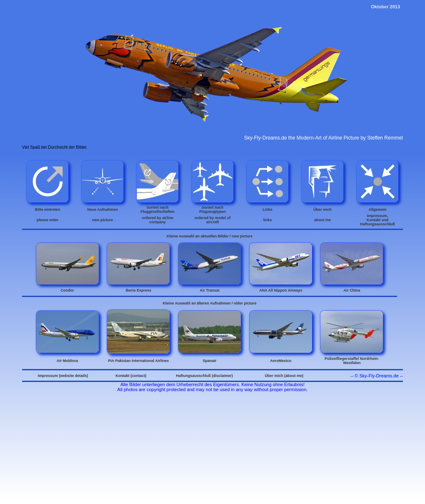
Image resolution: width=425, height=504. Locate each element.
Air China (352, 290)
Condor (67, 290)
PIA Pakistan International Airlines (138, 361)
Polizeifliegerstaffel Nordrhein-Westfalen (352, 361)
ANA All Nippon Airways (281, 290)
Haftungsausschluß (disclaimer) (204, 376)
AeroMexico (281, 361)
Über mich (322, 210)
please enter (48, 220)
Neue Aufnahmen (102, 210)
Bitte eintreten (48, 210)
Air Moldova (67, 361)
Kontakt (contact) (131, 376)
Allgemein (377, 210)
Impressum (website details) (63, 376)
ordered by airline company (157, 220)
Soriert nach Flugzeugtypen (212, 210)
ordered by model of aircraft (213, 220)
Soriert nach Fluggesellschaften (157, 210)
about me (322, 220)
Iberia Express (138, 290)
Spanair (209, 361)
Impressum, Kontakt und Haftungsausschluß (377, 220)
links (268, 220)
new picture (102, 220)
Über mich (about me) (284, 376)
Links (267, 210)
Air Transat (209, 290)
